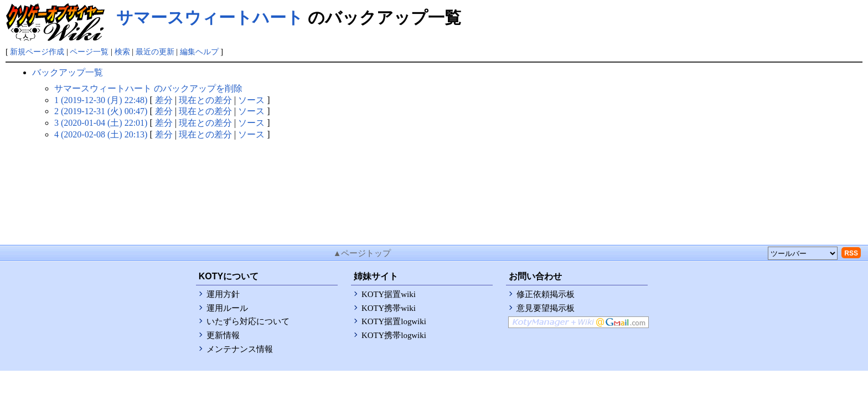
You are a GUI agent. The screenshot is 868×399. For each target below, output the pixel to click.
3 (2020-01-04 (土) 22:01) (101, 123)
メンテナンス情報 (240, 349)
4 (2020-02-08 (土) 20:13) (101, 134)
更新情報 (223, 335)
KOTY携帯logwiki (394, 335)
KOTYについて (229, 276)
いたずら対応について (248, 321)
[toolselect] (803, 253)
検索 (122, 52)
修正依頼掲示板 (546, 294)
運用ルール (227, 308)
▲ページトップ (362, 253)
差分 (164, 100)
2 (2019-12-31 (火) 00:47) (101, 111)
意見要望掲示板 (546, 308)
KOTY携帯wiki (389, 308)
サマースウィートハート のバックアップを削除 (148, 88)
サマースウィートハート (210, 17)
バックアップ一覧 (68, 72)
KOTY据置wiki (389, 294)
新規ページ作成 (37, 52)
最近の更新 (155, 52)
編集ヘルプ (199, 52)
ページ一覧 (89, 52)
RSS (851, 253)
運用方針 (223, 294)
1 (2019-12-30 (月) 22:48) (101, 100)
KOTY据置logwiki (394, 321)
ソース (251, 100)
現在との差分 (205, 100)
